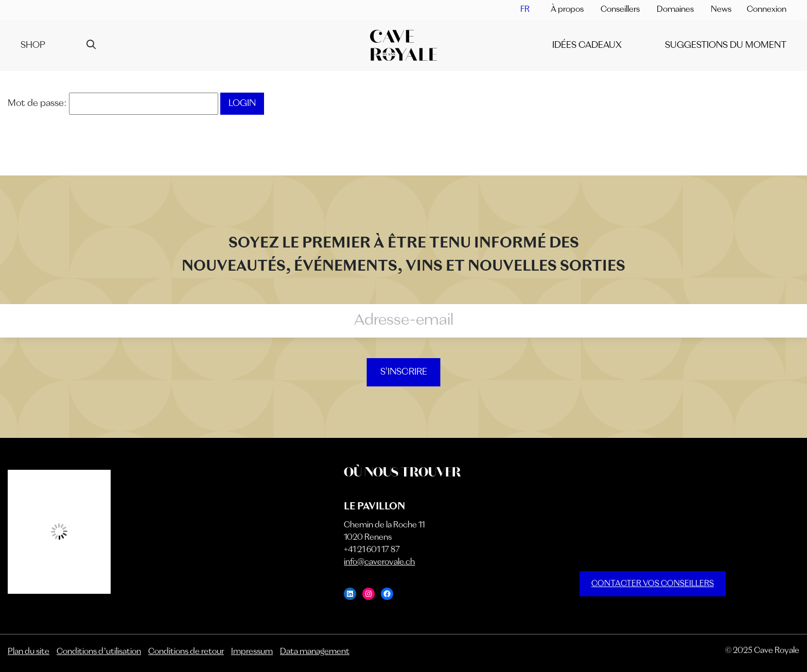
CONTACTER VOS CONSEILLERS (653, 584)
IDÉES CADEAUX (587, 45)
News (721, 10)
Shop (33, 45)
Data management (315, 652)
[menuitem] (525, 10)
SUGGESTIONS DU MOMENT (726, 45)
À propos (567, 10)
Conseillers (620, 10)
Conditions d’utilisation (99, 652)
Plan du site (29, 652)
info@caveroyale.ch (379, 562)
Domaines (675, 10)
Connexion (767, 10)
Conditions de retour (186, 652)
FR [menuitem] (525, 10)
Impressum (252, 652)
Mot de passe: (113, 103)
